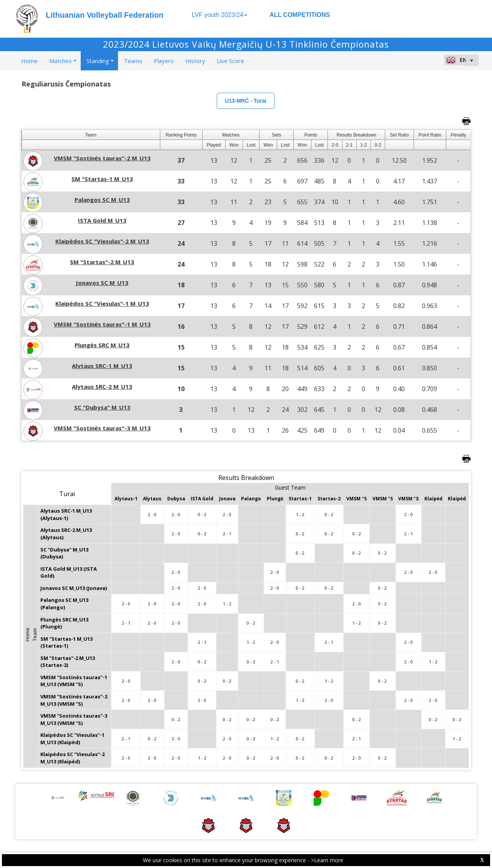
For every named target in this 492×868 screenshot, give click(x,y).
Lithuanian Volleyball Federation (105, 15)
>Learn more (327, 860)
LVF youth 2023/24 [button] (219, 15)
